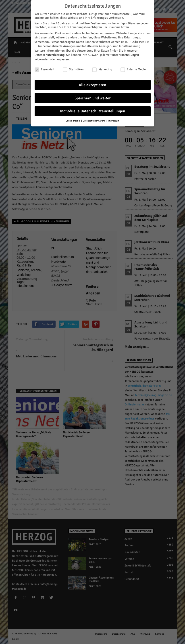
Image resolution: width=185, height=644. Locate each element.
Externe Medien (134, 69)
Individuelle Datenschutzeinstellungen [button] (93, 111)
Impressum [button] (114, 120)
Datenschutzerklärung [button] (94, 120)
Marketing (102, 69)
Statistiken (73, 69)
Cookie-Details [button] (73, 120)
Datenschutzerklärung (50, 54)
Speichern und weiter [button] (92, 98)
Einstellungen (130, 54)
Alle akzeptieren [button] (92, 84)
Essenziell (44, 69)
